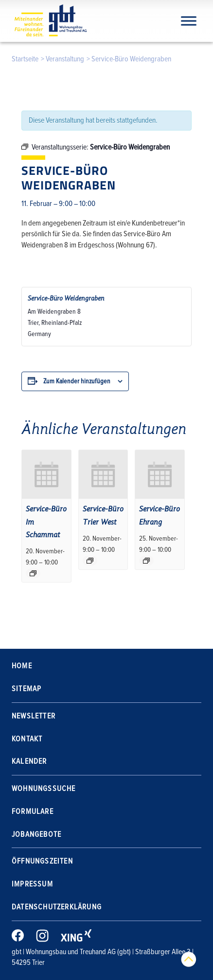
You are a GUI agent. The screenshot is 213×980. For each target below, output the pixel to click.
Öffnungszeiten (42, 861)
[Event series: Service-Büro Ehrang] (146, 561)
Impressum (32, 884)
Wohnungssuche (44, 789)
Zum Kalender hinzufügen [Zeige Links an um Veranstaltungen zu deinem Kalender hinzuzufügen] (77, 381)
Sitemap (27, 689)
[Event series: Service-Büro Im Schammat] (33, 573)
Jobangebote (36, 834)
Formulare (33, 811)
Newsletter (34, 716)
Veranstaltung (65, 59)
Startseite (25, 59)
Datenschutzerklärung (57, 907)
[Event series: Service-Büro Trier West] (90, 561)
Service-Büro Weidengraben (66, 298)
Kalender (29, 761)
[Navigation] (189, 21)
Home (22, 666)
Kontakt (27, 739)
